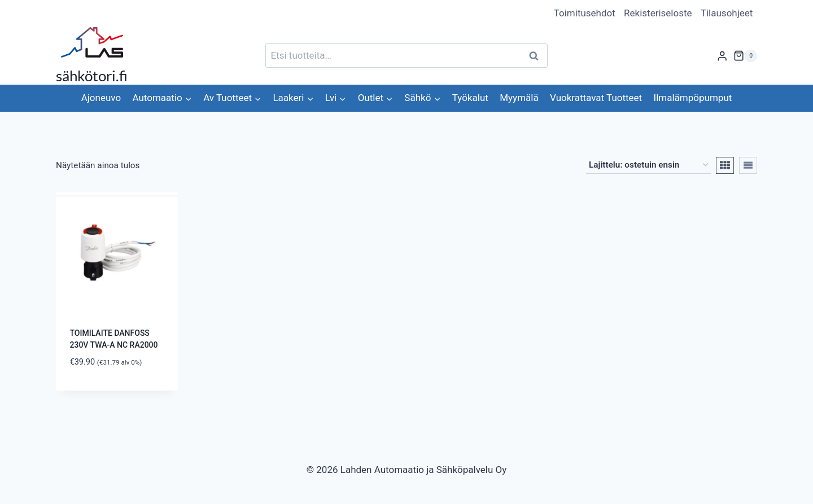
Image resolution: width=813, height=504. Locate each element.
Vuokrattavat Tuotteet (596, 98)
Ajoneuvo (101, 98)
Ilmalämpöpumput (693, 98)
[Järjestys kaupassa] (648, 165)
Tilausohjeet (727, 13)
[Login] (722, 56)
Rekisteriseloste (658, 13)
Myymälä (519, 98)
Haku (537, 56)
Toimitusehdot (585, 13)
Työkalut (470, 98)
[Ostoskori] (745, 56)
